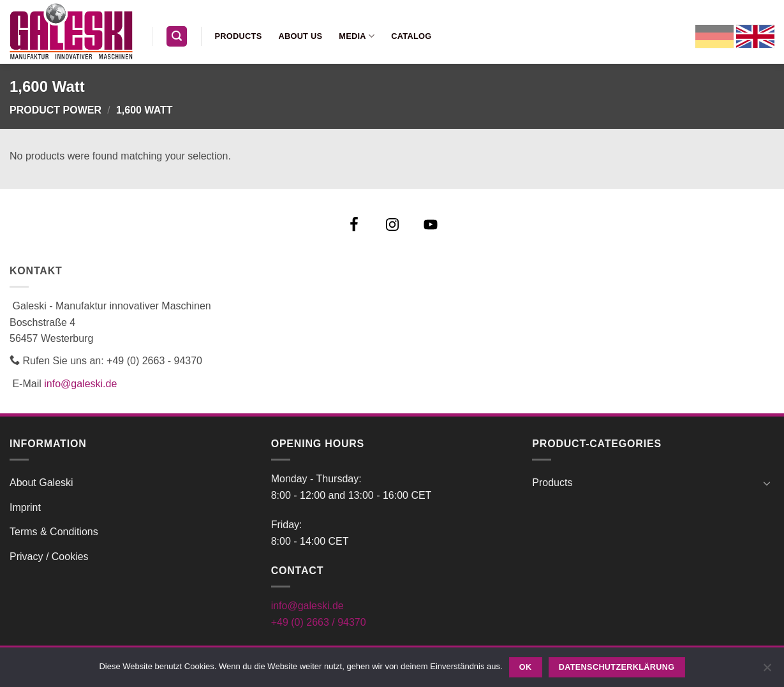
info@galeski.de (80, 384)
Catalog (411, 36)
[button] (177, 37)
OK (526, 667)
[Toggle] (767, 483)
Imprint (25, 507)
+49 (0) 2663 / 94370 (319, 622)
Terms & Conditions (54, 532)
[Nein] (767, 671)
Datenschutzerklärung (617, 667)
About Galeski (41, 483)
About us (300, 36)
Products (239, 36)
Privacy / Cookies (49, 557)
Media (357, 36)
